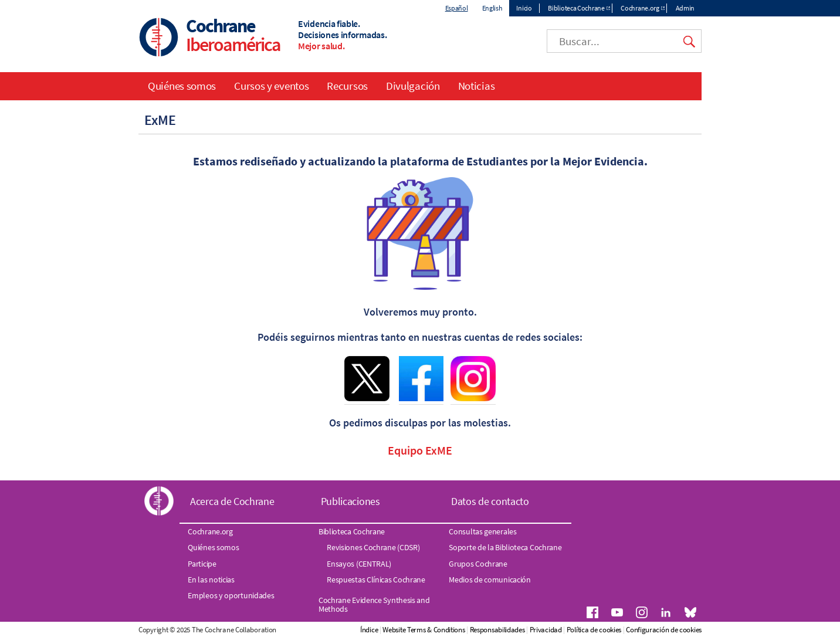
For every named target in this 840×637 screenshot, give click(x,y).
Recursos (347, 86)
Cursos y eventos (271, 86)
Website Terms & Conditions (424, 630)
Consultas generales (482, 531)
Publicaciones (350, 501)
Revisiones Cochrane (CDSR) (373, 547)
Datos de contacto (490, 501)
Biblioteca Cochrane (576, 8)
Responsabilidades (497, 630)
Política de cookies (594, 630)
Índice (369, 630)
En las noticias (211, 580)
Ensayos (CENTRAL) (359, 564)
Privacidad (546, 630)
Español (457, 8)
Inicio (524, 8)
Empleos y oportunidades (231, 595)
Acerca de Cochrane (232, 501)
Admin (685, 8)
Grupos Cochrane (478, 564)
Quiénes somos (182, 86)
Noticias (477, 86)
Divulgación (413, 86)
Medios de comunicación (490, 580)
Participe (202, 564)
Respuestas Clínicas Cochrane (376, 580)
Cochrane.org (640, 8)
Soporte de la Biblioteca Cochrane (505, 547)
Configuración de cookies (664, 630)
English (492, 8)
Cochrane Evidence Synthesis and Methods (374, 604)
